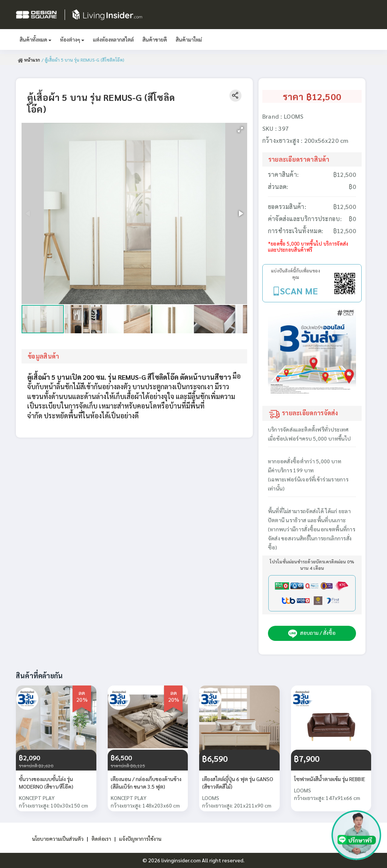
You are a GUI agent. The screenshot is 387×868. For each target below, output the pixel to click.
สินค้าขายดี (155, 39)
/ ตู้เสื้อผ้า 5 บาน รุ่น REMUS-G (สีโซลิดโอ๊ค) (83, 60)
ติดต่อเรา (101, 839)
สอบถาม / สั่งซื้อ (312, 633)
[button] (240, 130)
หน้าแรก (29, 60)
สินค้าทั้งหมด (36, 39)
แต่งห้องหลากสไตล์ (113, 39)
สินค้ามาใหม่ (189, 39)
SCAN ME (299, 291)
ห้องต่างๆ (72, 39)
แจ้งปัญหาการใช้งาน (141, 839)
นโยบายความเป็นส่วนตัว (57, 839)
